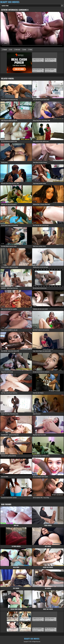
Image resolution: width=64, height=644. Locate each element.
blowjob (5, 49)
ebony (31, 49)
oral (11, 49)
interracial (18, 49)
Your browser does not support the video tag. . (32, 30)
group (25, 49)
